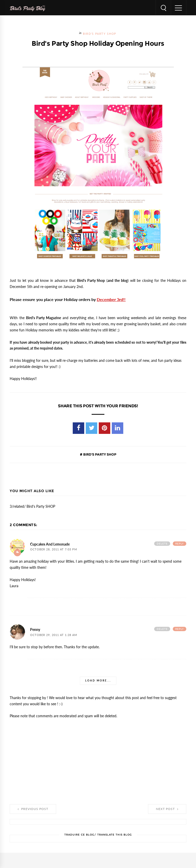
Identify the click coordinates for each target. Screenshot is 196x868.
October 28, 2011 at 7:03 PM (54, 549)
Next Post (167, 809)
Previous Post (33, 809)
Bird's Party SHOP (100, 34)
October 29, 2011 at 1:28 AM (54, 635)
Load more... (98, 681)
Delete (162, 544)
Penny (35, 630)
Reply (180, 544)
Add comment (17, 553)
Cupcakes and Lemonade (50, 544)
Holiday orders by (95, 299)
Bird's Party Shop (91, 281)
